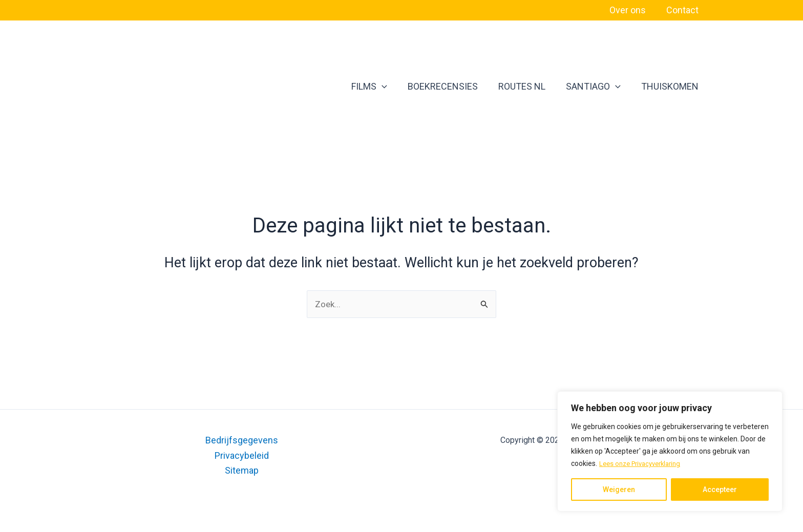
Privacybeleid (242, 455)
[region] (670, 452)
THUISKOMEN (675, 86)
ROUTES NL (539, 86)
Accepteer (720, 490)
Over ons (631, 10)
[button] (411, 87)
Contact (683, 10)
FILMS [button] (399, 87)
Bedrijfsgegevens (242, 440)
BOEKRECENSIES (466, 86)
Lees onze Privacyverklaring (644, 464)
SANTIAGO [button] (605, 87)
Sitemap (242, 470)
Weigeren (619, 490)
